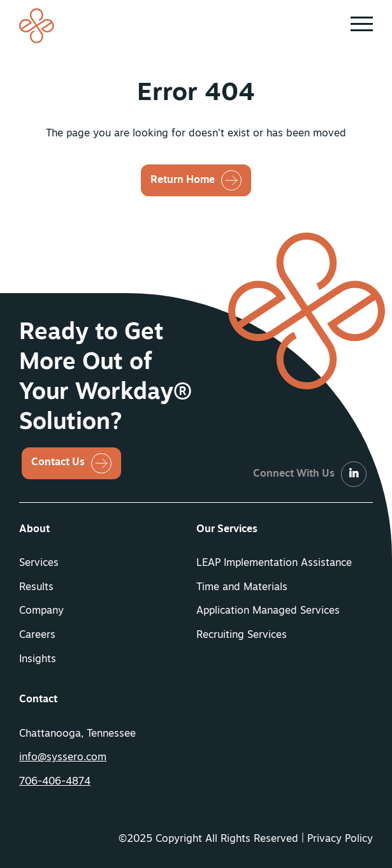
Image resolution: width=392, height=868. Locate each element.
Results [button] (36, 588)
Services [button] (39, 563)
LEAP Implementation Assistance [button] (274, 563)
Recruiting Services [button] (242, 635)
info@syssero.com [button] (63, 758)
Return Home (183, 180)
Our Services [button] (227, 530)
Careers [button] (37, 635)
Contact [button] (38, 700)
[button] (362, 24)
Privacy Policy (340, 839)
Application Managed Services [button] (268, 611)
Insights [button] (38, 660)
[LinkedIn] (354, 475)
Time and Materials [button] (242, 588)
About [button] (34, 530)
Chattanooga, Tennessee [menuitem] (77, 734)
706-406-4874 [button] (55, 782)
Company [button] (41, 611)
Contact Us (58, 463)
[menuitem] (108, 530)
